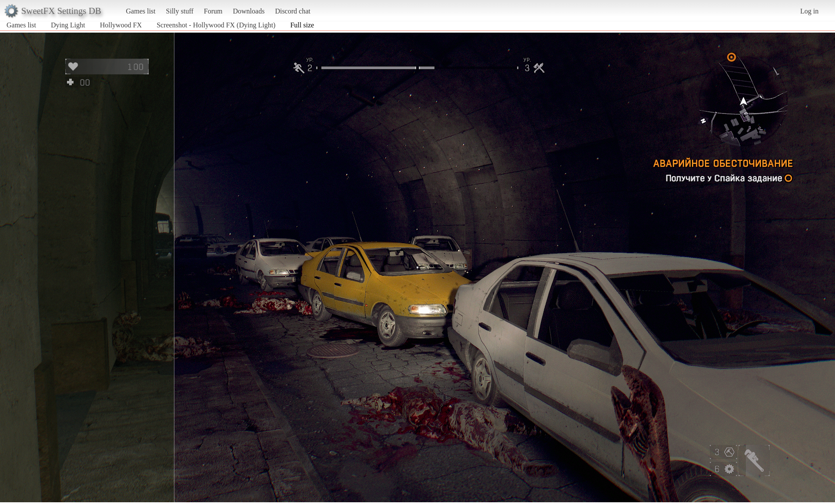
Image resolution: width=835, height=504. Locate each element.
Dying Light (68, 25)
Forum (213, 11)
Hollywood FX (121, 25)
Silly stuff (180, 11)
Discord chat (292, 11)
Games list (141, 11)
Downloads (249, 11)
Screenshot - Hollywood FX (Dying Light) (216, 25)
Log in (809, 11)
